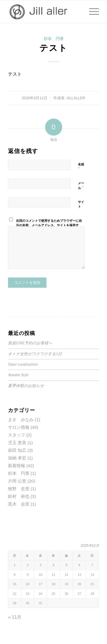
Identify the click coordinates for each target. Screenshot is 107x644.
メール (81, 186)
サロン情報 (19, 427)
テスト (53, 48)
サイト (81, 204)
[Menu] (91, 12)
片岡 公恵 (17, 481)
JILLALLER (76, 98)
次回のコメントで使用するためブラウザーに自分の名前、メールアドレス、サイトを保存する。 (49, 225)
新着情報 (17, 466)
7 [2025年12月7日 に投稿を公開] (92, 565)
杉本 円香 (54, 39)
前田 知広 (17, 450)
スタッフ (17, 435)
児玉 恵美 (17, 443)
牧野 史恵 (19, 489)
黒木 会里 (19, 504)
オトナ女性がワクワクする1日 (35, 354)
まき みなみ (21, 420)
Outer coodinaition (23, 364)
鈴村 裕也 (19, 496)
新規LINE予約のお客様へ (30, 343)
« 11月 (15, 617)
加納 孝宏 (17, 458)
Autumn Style (18, 375)
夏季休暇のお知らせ (26, 386)
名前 (81, 167)
